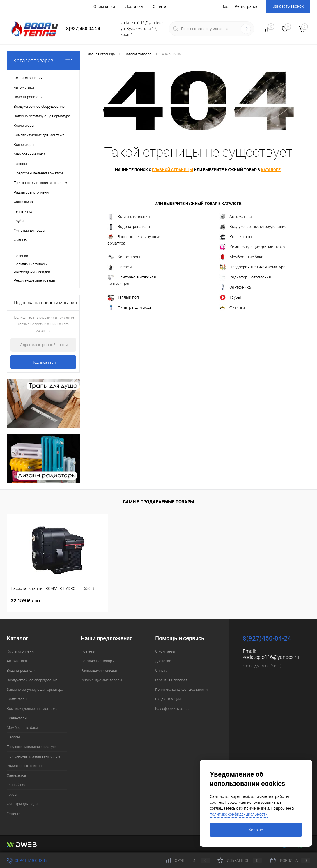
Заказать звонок (288, 6)
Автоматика (236, 217)
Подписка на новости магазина (47, 303)
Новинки (21, 256)
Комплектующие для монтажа (252, 247)
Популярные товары (31, 264)
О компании (104, 6)
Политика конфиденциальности (181, 689)
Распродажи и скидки (32, 272)
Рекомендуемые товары (34, 280)
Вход (226, 6)
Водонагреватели (129, 227)
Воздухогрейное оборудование (253, 227)
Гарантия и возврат (171, 680)
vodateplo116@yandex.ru (271, 657)
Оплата (160, 6)
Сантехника (235, 287)
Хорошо (256, 830)
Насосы (120, 267)
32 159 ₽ (26, 601)
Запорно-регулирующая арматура (135, 240)
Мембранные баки (241, 257)
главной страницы (173, 170)
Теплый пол (123, 298)
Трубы (230, 298)
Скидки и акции (168, 699)
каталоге (271, 170)
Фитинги (232, 308)
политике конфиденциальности (239, 814)
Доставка (134, 6)
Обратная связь (27, 860)
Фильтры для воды (130, 308)
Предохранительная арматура (252, 267)
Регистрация (247, 6)
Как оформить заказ (172, 709)
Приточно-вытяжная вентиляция (132, 280)
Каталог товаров (43, 60)
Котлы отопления (129, 217)
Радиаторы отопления (245, 277)
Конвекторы (124, 257)
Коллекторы (236, 237)
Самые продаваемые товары (158, 502)
